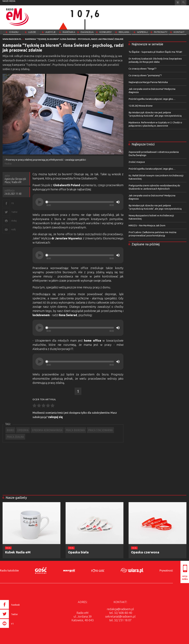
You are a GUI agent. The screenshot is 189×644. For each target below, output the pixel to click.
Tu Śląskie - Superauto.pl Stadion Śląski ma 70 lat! (155, 52)
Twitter (14, 212)
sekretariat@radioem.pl (120, 616)
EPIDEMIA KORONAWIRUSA (47, 430)
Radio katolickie (9, 570)
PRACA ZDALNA (15, 437)
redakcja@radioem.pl (120, 609)
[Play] (39, 202)
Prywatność (166, 570)
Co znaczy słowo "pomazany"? (145, 75)
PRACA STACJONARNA (100, 430)
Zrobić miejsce (137, 162)
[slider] (80, 202)
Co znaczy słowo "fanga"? (143, 69)
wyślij (13, 229)
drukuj (14, 221)
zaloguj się (56, 417)
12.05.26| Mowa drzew (141, 106)
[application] (78, 202)
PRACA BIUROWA (75, 430)
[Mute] (118, 202)
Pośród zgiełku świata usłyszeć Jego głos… (152, 99)
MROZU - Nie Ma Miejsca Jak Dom (147, 225)
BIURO (10, 430)
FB (12, 203)
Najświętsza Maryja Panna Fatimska (148, 82)
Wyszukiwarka (184, 3)
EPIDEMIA (23, 430)
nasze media (9, 1)
